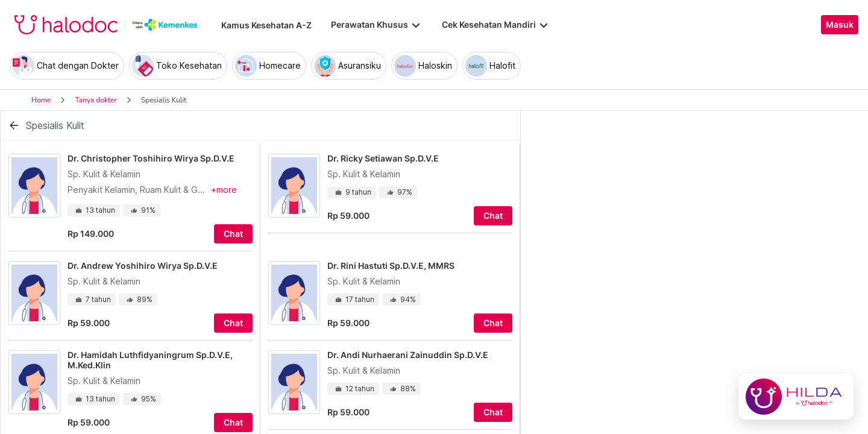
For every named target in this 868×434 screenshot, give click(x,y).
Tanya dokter (96, 100)
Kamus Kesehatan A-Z (266, 25)
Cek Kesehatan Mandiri (496, 25)
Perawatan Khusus (377, 25)
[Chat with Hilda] (796, 397)
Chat (233, 234)
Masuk (840, 25)
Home (41, 100)
